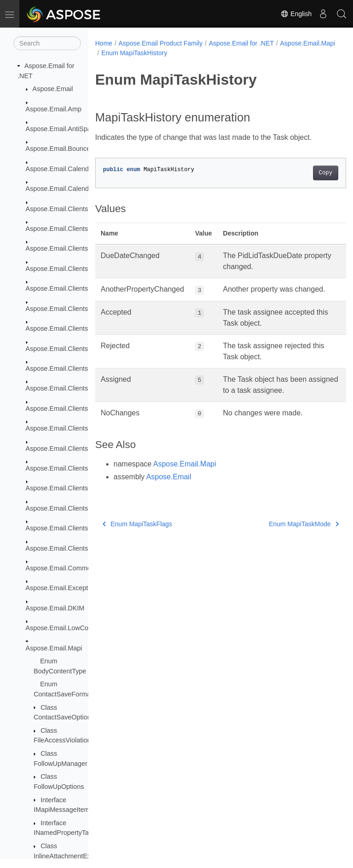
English (296, 14)
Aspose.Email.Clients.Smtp (66, 528)
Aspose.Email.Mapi (54, 648)
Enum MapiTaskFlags (137, 535)
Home (104, 43)
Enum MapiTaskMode (286, 535)
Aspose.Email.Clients (57, 209)
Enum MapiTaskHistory (196, 53)
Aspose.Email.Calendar (60, 169)
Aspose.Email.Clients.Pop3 (66, 488)
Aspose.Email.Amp (54, 109)
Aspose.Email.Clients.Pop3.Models (77, 508)
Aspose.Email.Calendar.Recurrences (80, 189)
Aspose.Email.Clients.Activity (68, 229)
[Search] (47, 43)
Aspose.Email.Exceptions (63, 588)
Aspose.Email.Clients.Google (68, 408)
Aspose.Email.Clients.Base (65, 248)
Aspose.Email (53, 89)
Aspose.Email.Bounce (58, 149)
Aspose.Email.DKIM (55, 608)
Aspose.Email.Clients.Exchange (73, 328)
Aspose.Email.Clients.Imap (65, 448)
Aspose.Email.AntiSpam (61, 129)
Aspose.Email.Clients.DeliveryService (81, 269)
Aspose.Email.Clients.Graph (67, 428)
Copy (308, 173)
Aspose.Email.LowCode (61, 628)
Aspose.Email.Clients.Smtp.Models (77, 548)
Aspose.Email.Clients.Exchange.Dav (80, 349)
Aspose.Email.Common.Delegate (74, 568)
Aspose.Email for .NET (241, 43)
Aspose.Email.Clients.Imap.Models (77, 468)
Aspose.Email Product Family (161, 43)
